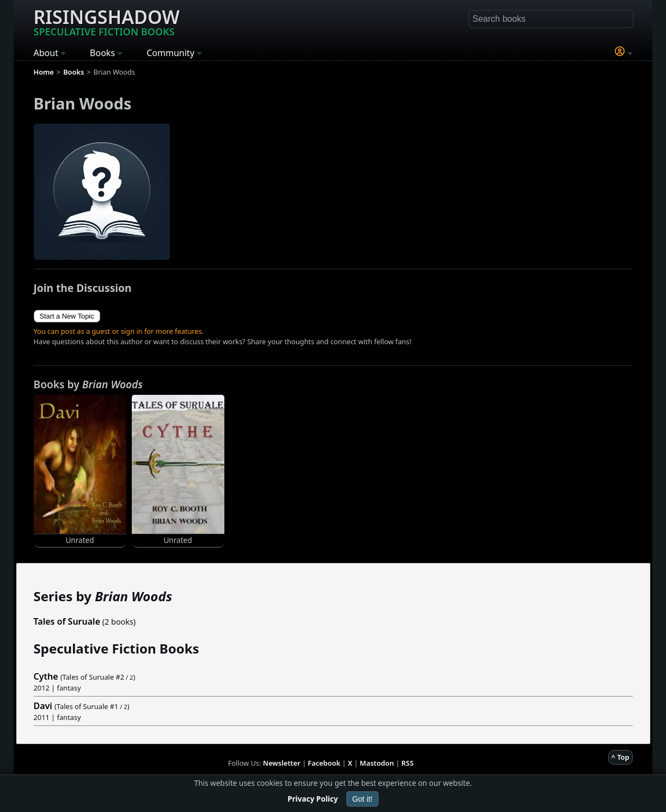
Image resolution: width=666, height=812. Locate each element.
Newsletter (282, 763)
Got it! (362, 799)
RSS (407, 763)
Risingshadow (107, 21)
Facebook (324, 763)
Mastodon (377, 763)
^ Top (621, 757)
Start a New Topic (67, 316)
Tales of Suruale (67, 621)
